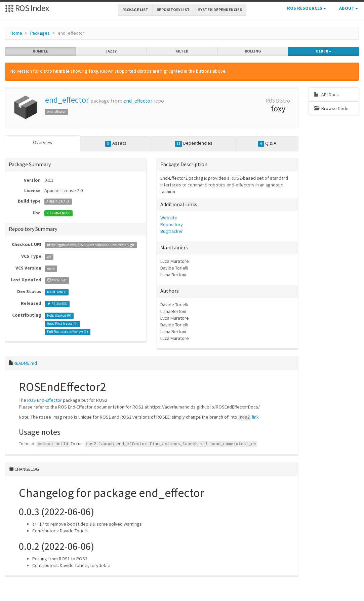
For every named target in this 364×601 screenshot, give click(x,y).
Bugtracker (172, 231)
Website (169, 218)
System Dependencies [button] (220, 10)
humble (40, 51)
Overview (43, 142)
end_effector (67, 100)
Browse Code (331, 108)
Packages (40, 33)
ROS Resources (307, 8)
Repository (172, 224)
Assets (116, 143)
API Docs (326, 95)
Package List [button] (135, 10)
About (349, 8)
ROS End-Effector (45, 400)
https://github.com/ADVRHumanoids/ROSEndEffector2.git (91, 245)
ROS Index (27, 8)
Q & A (267, 143)
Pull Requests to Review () (68, 332)
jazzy (111, 51)
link (255, 417)
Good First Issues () (62, 324)
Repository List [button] (173, 10)
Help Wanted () (59, 315)
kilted (182, 51)
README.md (25, 363)
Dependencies (194, 143)
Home (16, 33)
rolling (253, 51)
